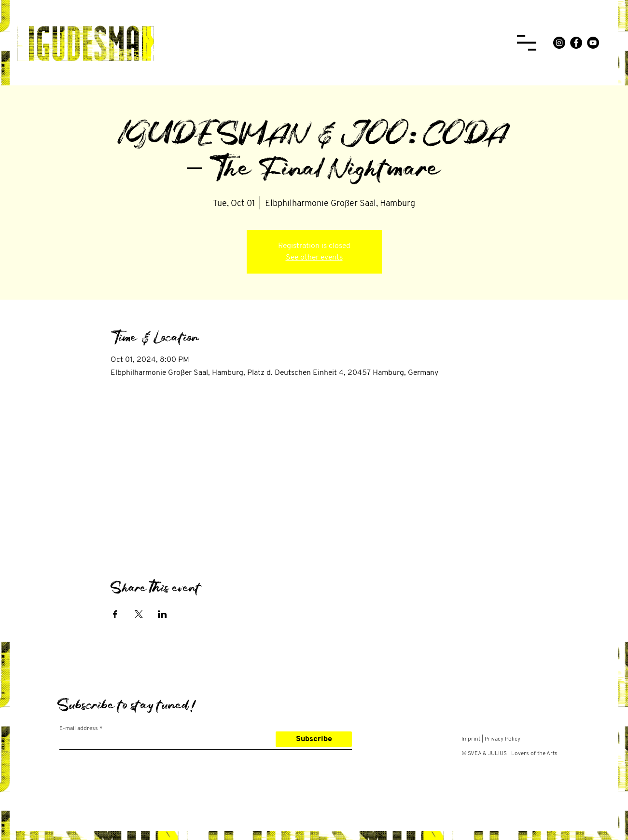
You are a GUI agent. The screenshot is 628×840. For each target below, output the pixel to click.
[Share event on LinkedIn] (162, 614)
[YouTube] (593, 43)
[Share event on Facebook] (115, 614)
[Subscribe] (314, 739)
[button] (527, 43)
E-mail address (79, 729)
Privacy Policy (502, 739)
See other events (314, 258)
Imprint (471, 739)
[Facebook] (576, 43)
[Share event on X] (139, 614)
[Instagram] (559, 43)
